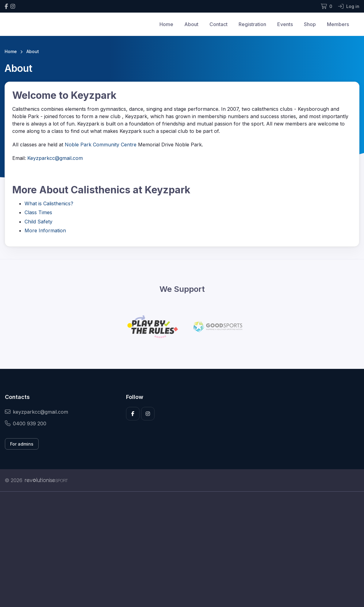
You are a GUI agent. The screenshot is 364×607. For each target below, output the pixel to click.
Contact (218, 24)
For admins (22, 444)
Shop (310, 24)
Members (338, 24)
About (191, 24)
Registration (252, 24)
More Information (45, 230)
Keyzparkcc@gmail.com (55, 158)
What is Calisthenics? (49, 203)
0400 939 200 (26, 423)
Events (285, 24)
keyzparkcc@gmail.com (36, 412)
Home (166, 24)
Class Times (38, 212)
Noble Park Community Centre (101, 145)
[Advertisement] (182, 549)
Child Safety (38, 222)
